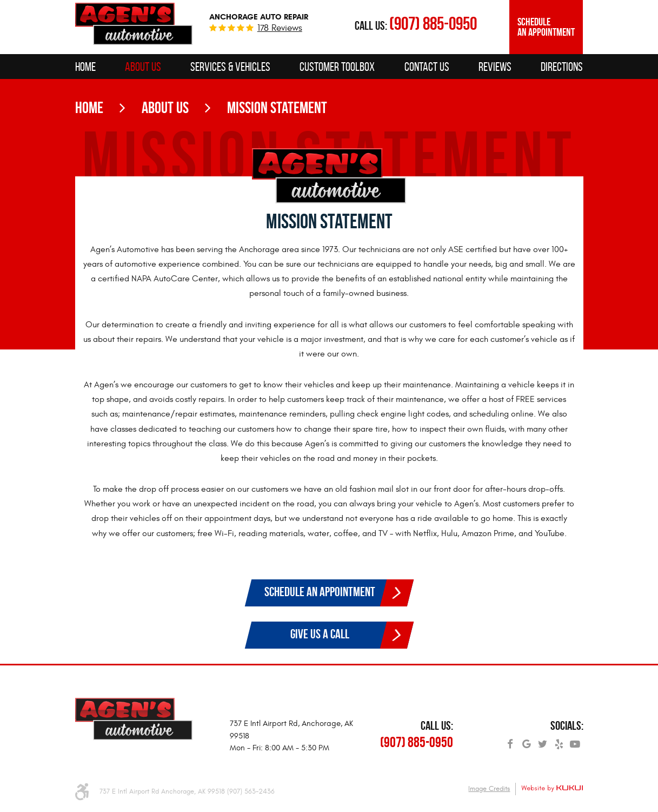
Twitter (543, 741)
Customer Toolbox (337, 67)
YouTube (575, 741)
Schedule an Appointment (546, 27)
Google (527, 741)
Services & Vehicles (230, 67)
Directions (562, 67)
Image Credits (489, 789)
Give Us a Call (320, 634)
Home (85, 67)
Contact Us (427, 67)
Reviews (495, 67)
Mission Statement (277, 107)
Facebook (510, 741)
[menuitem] (85, 67)
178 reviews (280, 28)
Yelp (559, 741)
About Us (143, 67)
